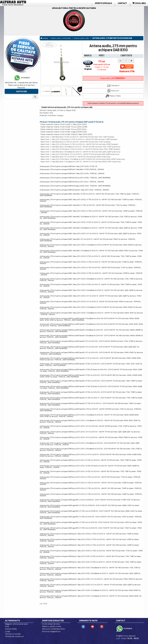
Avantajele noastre (53, 621)
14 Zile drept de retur (51, 624)
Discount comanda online (53, 629)
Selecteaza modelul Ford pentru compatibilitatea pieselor (113, 103)
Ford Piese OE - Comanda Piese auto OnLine (21, 83)
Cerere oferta (11, 629)
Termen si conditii (13, 634)
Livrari (8, 631)
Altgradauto (13, 621)
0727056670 (128, 629)
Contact (122, 3)
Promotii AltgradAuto (51, 631)
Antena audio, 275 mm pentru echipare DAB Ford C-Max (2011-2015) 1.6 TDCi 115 (68, 166)
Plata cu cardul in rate (52, 626)
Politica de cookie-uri (14, 636)
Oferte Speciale (103, 3)
